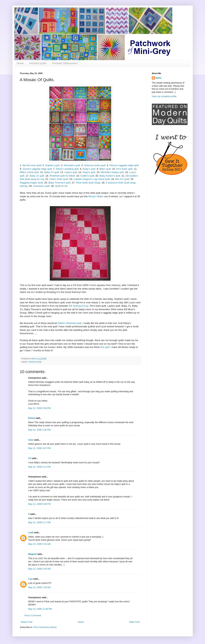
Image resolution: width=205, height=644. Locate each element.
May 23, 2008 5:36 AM (39, 569)
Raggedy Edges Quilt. (32, 183)
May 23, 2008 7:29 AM (39, 587)
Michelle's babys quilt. (113, 172)
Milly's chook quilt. (30, 172)
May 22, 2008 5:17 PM (39, 522)
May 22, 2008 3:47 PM (39, 448)
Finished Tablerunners (65, 63)
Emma (32, 418)
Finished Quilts (38, 63)
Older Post (134, 622)
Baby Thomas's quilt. (60, 183)
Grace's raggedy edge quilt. (37, 169)
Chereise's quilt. (42, 186)
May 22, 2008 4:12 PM (39, 467)
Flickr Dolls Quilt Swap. (88, 183)
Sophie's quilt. (53, 165)
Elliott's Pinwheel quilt (70, 323)
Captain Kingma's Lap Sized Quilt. (92, 179)
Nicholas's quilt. (72, 165)
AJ (30, 458)
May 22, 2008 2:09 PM (39, 408)
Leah (31, 533)
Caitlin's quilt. (87, 176)
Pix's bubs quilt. (125, 169)
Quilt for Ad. (62, 186)
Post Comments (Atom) (45, 627)
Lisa (30, 579)
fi (29, 514)
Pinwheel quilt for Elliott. (63, 176)
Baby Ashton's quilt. (110, 176)
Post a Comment (33, 616)
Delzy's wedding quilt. (67, 169)
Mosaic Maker (96, 196)
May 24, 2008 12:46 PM (40, 609)
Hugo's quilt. (89, 172)
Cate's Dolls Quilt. (59, 179)
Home (20, 63)
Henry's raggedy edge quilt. (124, 165)
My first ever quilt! (32, 165)
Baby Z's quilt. (52, 172)
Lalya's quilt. (71, 172)
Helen (159, 78)
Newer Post (27, 622)
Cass (31, 440)
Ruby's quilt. (89, 169)
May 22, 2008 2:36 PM (39, 430)
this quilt (105, 347)
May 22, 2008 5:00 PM (39, 504)
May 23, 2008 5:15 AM (39, 544)
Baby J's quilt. (37, 176)
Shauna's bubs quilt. (95, 165)
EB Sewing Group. (79, 306)
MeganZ (32, 554)
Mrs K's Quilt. (123, 179)
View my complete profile (164, 96)
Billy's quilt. (105, 169)
